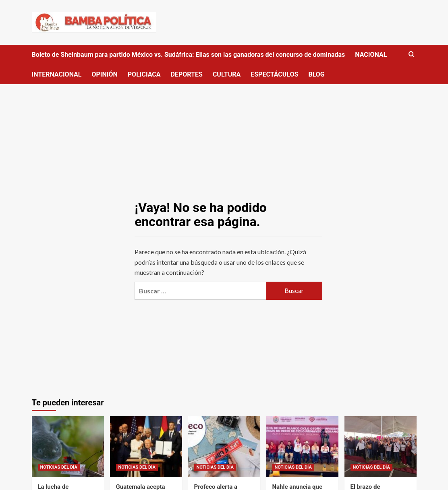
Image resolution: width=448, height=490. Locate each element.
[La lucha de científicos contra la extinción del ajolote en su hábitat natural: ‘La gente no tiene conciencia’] (68, 446)
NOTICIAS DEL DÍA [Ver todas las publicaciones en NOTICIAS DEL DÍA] (59, 467)
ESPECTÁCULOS (274, 74)
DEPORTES (187, 74)
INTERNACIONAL (57, 74)
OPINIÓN (104, 74)
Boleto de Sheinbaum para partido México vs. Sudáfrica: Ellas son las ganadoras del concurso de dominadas (189, 55)
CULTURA (227, 74)
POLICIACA (144, 74)
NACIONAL (371, 55)
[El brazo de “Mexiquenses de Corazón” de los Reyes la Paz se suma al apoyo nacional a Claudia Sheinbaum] (381, 446)
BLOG (316, 74)
